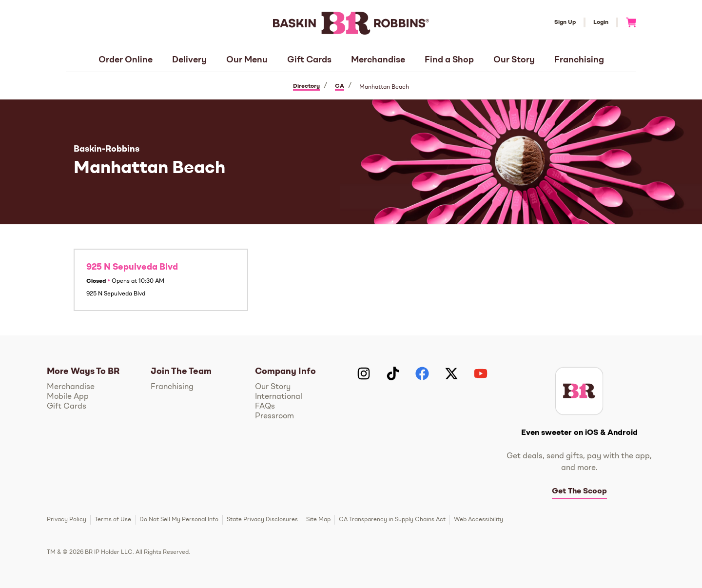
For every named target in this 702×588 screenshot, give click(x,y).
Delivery (189, 60)
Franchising (579, 60)
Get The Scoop (579, 491)
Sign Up (565, 22)
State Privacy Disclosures (262, 520)
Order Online (126, 60)
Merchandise (378, 60)
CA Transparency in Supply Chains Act (392, 520)
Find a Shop (449, 60)
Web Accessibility (478, 520)
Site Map (318, 520)
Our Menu (247, 60)
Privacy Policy (67, 520)
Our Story (514, 60)
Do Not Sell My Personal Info (179, 520)
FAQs (265, 407)
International (279, 397)
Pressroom (274, 416)
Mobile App (68, 397)
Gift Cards (309, 60)
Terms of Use (113, 520)
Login (601, 22)
